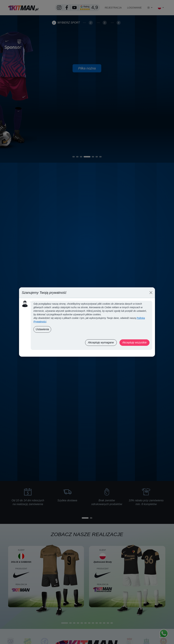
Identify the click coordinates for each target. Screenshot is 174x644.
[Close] (151, 293)
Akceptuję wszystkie (134, 343)
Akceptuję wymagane (101, 343)
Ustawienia (42, 329)
